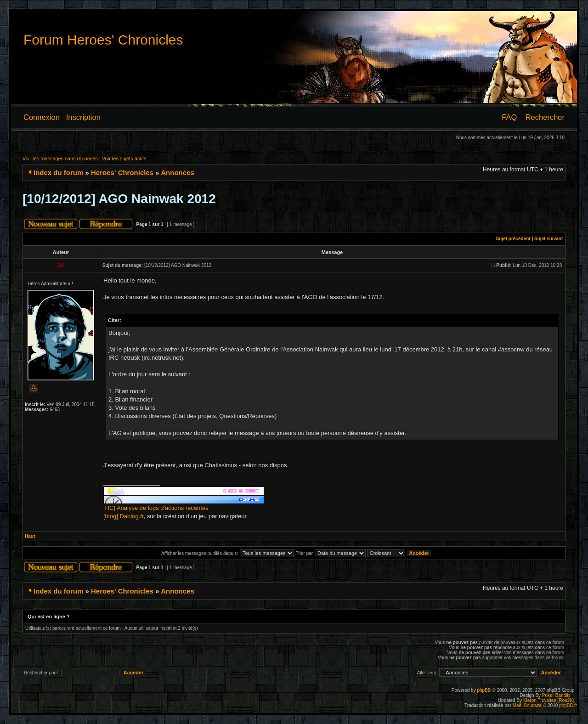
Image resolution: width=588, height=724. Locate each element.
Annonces (178, 173)
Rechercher (545, 117)
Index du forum (58, 173)
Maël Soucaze (527, 705)
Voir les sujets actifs (124, 158)
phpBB (484, 690)
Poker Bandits (556, 695)
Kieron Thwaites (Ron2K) (549, 700)
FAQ (509, 117)
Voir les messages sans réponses (60, 158)
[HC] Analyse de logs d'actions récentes (156, 508)
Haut (30, 536)
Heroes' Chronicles (122, 173)
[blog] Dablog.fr (123, 516)
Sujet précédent (513, 239)
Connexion (42, 117)
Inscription (83, 117)
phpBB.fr (568, 705)
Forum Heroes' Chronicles (103, 40)
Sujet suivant (548, 239)
